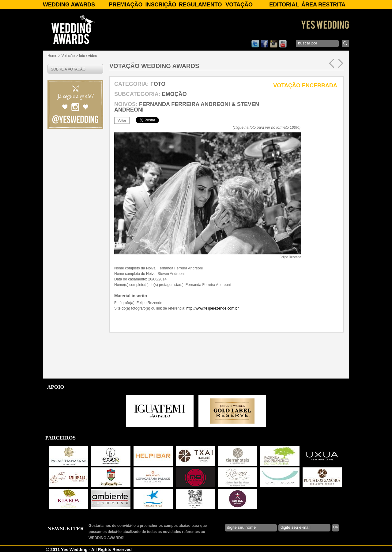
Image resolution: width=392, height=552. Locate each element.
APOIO (56, 387)
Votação (239, 5)
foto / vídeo (88, 56)
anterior (332, 63)
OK (335, 527)
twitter (255, 44)
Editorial (284, 5)
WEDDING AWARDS (69, 5)
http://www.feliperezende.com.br (212, 308)
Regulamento (200, 5)
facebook (264, 44)
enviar (345, 44)
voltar (122, 120)
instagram (274, 44)
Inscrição (161, 5)
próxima (341, 63)
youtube (283, 44)
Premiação (126, 5)
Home (52, 56)
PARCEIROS (60, 438)
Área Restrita (323, 5)
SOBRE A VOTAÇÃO (68, 69)
